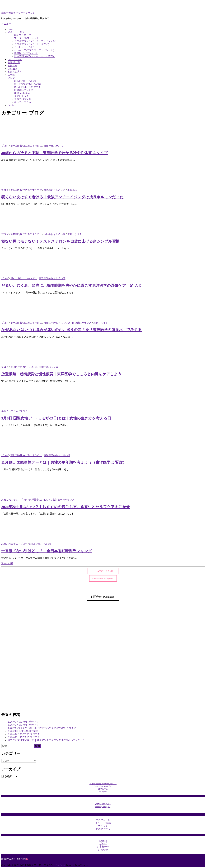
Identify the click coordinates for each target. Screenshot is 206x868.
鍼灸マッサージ (23, 35)
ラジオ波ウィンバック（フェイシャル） (36, 41)
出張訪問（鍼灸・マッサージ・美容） (35, 56)
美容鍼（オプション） (26, 53)
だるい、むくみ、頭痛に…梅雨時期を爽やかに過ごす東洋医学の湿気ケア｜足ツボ (71, 286)
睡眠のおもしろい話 (25, 81)
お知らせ (13, 66)
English (11, 105)
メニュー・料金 (16, 32)
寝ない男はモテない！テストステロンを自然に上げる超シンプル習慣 (60, 241)
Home (11, 29)
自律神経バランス (24, 90)
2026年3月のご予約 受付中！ (23, 722)
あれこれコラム (23, 102)
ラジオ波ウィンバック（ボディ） (32, 44)
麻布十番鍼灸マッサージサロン (18, 13)
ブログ (11, 78)
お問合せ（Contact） (103, 597)
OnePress (60, 865)
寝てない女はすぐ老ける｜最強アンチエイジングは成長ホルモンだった (62, 197)
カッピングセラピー (25, 47)
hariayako (103, 791)
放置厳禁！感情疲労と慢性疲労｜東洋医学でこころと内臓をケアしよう (61, 374)
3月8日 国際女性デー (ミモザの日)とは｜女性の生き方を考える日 (56, 418)
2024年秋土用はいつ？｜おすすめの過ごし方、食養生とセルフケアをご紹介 (66, 507)
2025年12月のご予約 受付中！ (24, 734)
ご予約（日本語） (104, 571)
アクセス (13, 69)
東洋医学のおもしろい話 (27, 84)
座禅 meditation (22, 93)
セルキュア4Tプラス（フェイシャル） (35, 50)
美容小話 (72, 190)
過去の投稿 (7, 563)
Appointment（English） (103, 578)
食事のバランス (23, 99)
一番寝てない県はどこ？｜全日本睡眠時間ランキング (47, 551)
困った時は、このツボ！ (27, 87)
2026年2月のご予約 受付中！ (23, 725)
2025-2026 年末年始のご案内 (23, 731)
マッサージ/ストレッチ (27, 38)
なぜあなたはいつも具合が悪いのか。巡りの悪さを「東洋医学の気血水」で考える (71, 330)
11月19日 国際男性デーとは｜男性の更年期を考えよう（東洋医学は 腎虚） (64, 462)
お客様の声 (14, 62)
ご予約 (11, 75)
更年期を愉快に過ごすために (26, 146)
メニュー (6, 24)
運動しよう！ (21, 96)
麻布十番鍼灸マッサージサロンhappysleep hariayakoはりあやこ (103, 786)
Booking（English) (103, 807)
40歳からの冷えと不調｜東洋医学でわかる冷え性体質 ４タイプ (55, 153)
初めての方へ (15, 72)
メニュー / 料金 (103, 823)
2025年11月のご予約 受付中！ (24, 737)
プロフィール (15, 59)
